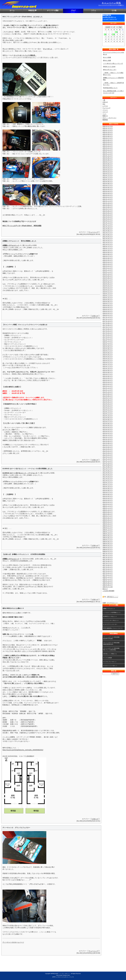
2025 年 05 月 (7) (107, 142)
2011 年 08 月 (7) (107, 467)
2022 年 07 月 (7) (107, 209)
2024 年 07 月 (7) (107, 162)
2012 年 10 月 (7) (107, 439)
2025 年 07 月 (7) (107, 138)
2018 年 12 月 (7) (107, 294)
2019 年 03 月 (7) (107, 288)
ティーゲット (48, 49)
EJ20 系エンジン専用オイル (110, 654)
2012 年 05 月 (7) (107, 449)
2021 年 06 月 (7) (107, 235)
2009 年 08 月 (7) (107, 514)
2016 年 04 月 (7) (107, 357)
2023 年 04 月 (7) (107, 191)
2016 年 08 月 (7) (107, 349)
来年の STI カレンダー (110, 70)
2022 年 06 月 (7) (107, 211)
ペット (104, 114)
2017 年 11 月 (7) (107, 319)
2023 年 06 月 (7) (107, 187)
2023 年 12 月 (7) (107, 176)
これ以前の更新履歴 (108, 591)
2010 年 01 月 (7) (107, 504)
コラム (93, 11)
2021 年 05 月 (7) (107, 237)
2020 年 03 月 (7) (107, 264)
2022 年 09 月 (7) (107, 205)
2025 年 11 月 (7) (107, 130)
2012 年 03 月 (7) (107, 453)
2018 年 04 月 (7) (107, 309)
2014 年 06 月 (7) (107, 400)
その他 (114, 11)
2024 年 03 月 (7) (107, 170)
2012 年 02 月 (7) (107, 455)
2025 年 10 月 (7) (107, 132)
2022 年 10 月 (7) (107, 203)
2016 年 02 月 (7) (107, 361)
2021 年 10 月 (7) (107, 227)
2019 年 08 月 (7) (107, 278)
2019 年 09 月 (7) (107, 276)
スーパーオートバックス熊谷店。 (25, 55)
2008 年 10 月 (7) (107, 534)
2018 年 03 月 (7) (107, 311)
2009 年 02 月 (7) (107, 526)
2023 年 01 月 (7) (107, 197)
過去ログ (105, 589)
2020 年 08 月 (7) (107, 254)
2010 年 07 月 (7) (107, 492)
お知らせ (95, 316)
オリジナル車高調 (107, 658)
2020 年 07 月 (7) (107, 256)
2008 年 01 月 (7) (107, 551)
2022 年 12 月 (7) (107, 199)
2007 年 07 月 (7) (107, 563)
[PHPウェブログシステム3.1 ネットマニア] (63, 977)
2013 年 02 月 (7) (107, 431)
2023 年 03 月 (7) (107, 193)
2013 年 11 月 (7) (107, 414)
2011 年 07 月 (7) (107, 469)
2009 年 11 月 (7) (107, 508)
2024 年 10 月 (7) (107, 156)
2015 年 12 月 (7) (107, 364)
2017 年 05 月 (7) (107, 331)
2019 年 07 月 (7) (107, 280)
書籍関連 (105, 120)
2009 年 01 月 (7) (107, 528)
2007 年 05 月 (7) (107, 567)
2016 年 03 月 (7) (107, 359)
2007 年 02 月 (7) (107, 573)
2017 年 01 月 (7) (107, 339)
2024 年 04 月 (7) (107, 168)
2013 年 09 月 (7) (107, 418)
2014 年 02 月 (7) (107, 408)
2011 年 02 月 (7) (107, 479)
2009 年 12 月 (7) (107, 506)
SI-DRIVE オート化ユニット (110, 616)
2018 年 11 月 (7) (107, 296)
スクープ (105, 112)
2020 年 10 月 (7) (107, 250)
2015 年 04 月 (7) (107, 380)
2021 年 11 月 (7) (107, 225)
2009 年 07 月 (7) (107, 516)
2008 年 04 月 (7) (107, 546)
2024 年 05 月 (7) (107, 166)
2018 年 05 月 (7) (107, 307)
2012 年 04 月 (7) (107, 451)
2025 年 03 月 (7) (107, 146)
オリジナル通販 (53, 11)
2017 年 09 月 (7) (107, 323)
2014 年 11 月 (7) (107, 390)
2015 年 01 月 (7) (107, 386)
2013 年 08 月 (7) (107, 420)
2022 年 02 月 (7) (107, 219)
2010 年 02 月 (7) (107, 502)
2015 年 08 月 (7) (107, 372)
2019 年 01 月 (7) (107, 292)
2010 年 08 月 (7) (107, 490)
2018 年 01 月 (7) (107, 315)
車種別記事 (32, 11)
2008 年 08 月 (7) (107, 538)
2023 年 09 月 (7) (107, 181)
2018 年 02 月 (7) (107, 313)
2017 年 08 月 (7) (107, 325)
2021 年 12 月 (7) (107, 223)
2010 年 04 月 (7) (107, 498)
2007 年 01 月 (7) (107, 575)
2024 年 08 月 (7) (107, 160)
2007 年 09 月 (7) (107, 559)
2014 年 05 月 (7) (107, 402)
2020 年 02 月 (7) (107, 266)
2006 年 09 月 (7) (107, 583)
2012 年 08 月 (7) (107, 443)
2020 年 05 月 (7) (107, 260)
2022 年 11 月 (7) (107, 201)
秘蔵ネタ (105, 116)
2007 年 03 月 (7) (107, 571)
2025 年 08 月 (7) (107, 136)
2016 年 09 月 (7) (107, 347)
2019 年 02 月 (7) (107, 290)
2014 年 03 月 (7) (107, 406)
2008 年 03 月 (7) (107, 548)
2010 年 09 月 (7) (107, 488)
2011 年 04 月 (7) (107, 475)
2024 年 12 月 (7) (107, 152)
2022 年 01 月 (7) (107, 221)
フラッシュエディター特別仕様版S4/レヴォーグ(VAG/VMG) (111, 649)
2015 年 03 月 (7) (107, 382)
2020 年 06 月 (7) (107, 258)
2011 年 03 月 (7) (107, 477)
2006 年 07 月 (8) (107, 587)
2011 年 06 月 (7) (107, 471)
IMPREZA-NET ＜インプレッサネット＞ (61, 974)
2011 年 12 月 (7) (107, 459)
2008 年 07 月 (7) (107, 540)
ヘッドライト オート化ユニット (111, 620)
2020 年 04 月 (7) (107, 262)
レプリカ (105, 106)
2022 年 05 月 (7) (107, 213)
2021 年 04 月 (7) (107, 239)
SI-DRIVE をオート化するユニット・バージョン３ (20, 473)
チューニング (93, 232)
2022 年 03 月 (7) (107, 217)
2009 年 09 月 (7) (107, 512)
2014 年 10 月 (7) (107, 392)
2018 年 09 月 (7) (107, 300)
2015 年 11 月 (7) (107, 366)
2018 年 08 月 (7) (107, 302)
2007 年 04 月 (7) (107, 569)
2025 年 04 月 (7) (107, 144)
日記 (104, 104)
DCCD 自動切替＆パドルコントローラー (113, 628)
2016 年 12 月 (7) (107, 341)
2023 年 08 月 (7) (107, 183)
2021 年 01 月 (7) (107, 244)
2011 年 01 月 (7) (107, 481)
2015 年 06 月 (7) (107, 376)
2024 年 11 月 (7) (107, 154)
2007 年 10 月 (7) (107, 557)
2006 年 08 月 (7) (107, 585)
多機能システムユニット (11, 245)
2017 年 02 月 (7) (107, 337)
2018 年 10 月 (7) (107, 298)
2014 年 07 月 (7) (107, 398)
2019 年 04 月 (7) (107, 286)
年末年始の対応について (110, 88)
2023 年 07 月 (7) (107, 185)
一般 (104, 100)
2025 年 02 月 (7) (107, 148)
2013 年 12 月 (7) (107, 412)
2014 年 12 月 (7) (107, 388)
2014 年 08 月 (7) (107, 396)
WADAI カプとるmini (109, 67)
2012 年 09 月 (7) (107, 441)
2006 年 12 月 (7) (107, 577)
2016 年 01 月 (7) (107, 363)
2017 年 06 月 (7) (107, 329)
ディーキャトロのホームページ (13, 942)
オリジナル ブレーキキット (110, 662)
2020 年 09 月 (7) (107, 252)
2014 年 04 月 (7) (107, 404)
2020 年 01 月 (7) (107, 268)
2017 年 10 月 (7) (107, 321)
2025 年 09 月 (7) (107, 134)
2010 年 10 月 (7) (107, 487)
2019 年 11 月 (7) (107, 272)
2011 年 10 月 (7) (107, 463)
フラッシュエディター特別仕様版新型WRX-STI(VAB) (111, 638)
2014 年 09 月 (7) (107, 394)
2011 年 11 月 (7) (107, 461)
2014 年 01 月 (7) (107, 410)
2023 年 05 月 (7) (107, 189)
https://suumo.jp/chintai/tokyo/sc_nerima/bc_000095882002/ (23, 750)
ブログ (73, 11)
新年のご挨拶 (107, 60)
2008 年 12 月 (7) (107, 530)
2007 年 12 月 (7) (107, 553)
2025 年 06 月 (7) (107, 140)
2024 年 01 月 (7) (107, 174)
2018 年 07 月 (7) (107, 303)
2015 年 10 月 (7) (107, 368)
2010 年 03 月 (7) (107, 500)
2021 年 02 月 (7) (107, 242)
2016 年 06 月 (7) (107, 353)
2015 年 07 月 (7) (107, 374)
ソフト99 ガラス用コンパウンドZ (113, 64)
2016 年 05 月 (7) (107, 355)
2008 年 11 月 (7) (107, 532)
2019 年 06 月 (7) (107, 282)
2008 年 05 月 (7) (107, 544)
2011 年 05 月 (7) (107, 473)
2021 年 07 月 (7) (107, 233)
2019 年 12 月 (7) (107, 270)
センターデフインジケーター (110, 624)
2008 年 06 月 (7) (107, 542)
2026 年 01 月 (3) (107, 126)
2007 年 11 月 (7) (107, 555)
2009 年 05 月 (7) (107, 520)
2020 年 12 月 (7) (107, 246)
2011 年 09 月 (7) (107, 465)
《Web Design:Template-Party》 (63, 975)
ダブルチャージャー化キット (110, 666)
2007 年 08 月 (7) (107, 561)
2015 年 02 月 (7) (107, 384)
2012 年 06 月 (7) (107, 447)
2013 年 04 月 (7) (107, 427)
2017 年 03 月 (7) (107, 335)
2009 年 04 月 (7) (107, 522)
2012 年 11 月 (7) (107, 437)
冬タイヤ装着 (107, 57)
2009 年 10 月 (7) (107, 510)
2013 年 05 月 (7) (107, 425)
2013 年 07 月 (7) (107, 422)
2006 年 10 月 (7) (107, 581)
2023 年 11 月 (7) (107, 178)
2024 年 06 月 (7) (107, 164)
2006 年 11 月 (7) (107, 579)
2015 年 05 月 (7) (107, 378)
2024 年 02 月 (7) (107, 172)
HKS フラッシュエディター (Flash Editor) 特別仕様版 (22, 226)
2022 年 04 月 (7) (107, 215)
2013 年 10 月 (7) (107, 416)
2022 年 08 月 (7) (107, 207)
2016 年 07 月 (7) (107, 351)
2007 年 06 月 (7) (107, 565)
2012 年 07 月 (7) (107, 445)
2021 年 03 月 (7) (107, 241)
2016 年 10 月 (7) (107, 345)
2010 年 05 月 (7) (107, 496)
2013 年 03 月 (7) (107, 429)
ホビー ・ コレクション (109, 118)
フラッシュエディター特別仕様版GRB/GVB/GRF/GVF (111, 643)
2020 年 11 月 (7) (107, 248)
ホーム (12, 11)
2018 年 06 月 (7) (107, 305)
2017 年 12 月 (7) (107, 317)
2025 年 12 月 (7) (107, 128)
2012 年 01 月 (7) (107, 457)
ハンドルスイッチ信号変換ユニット (112, 612)
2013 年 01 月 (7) (107, 433)
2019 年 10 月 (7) (107, 274)
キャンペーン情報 (111, 4)
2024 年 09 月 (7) (107, 158)
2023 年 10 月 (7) (107, 180)
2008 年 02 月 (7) (107, 549)
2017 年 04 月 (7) (107, 333)
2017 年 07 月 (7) (107, 327)
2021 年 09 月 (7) (107, 229)
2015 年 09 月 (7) (107, 370)
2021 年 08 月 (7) (107, 231)
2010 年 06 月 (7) (107, 494)
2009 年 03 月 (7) (107, 524)
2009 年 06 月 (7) (107, 518)
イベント (105, 110)
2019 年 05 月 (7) (107, 284)
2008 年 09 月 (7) (107, 536)
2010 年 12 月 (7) (107, 483)
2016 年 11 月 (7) (107, 343)
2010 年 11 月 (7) (107, 485)
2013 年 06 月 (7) (107, 424)
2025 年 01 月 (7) (107, 150)
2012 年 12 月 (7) (107, 435)
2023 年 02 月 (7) (107, 195)
